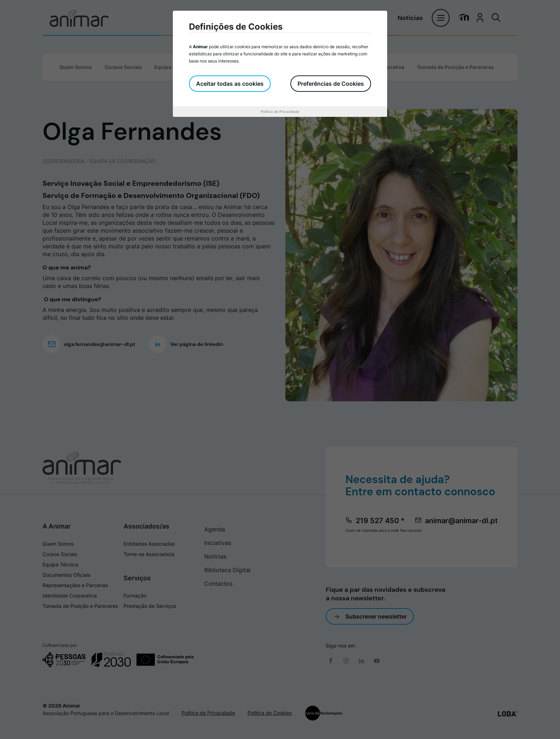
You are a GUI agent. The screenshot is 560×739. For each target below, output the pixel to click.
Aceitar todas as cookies (230, 84)
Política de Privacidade (280, 111)
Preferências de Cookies (331, 84)
